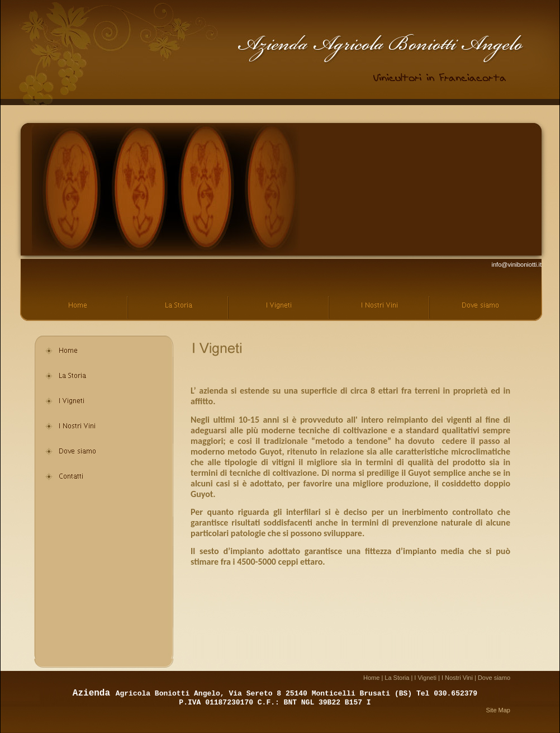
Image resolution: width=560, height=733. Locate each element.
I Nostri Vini (457, 678)
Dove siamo (494, 678)
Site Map (498, 710)
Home (371, 678)
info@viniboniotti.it (517, 264)
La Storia (397, 678)
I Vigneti (425, 678)
